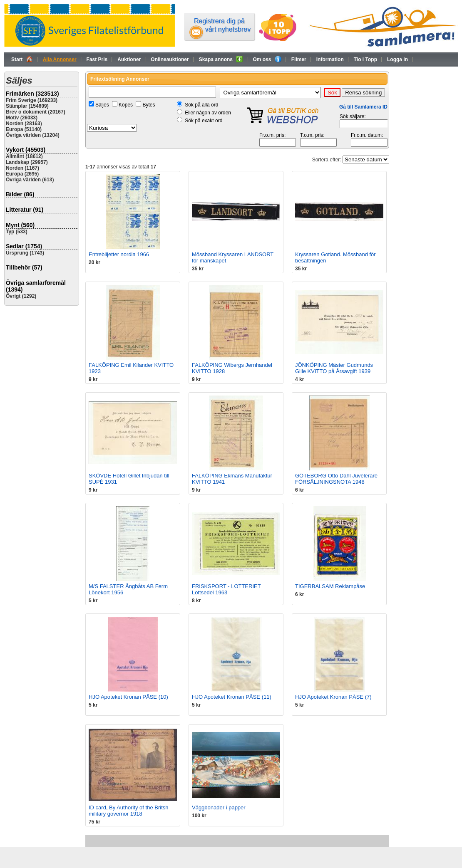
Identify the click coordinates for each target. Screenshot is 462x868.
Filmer (299, 59)
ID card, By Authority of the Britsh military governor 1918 (128, 811)
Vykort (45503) (26, 150)
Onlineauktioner (170, 59)
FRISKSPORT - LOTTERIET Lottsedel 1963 (226, 589)
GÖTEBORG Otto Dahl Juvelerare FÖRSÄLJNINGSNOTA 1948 (336, 479)
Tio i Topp (365, 59)
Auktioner (129, 59)
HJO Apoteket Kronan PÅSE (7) (333, 697)
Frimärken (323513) (32, 94)
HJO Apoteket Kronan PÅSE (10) (128, 697)
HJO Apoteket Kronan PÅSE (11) (232, 697)
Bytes (149, 105)
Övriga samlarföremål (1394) (36, 286)
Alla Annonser (60, 59)
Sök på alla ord (201, 105)
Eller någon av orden (208, 113)
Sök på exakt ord (204, 121)
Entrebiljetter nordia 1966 (119, 254)
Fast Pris (97, 59)
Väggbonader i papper (219, 807)
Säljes (102, 105)
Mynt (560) (20, 225)
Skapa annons (221, 59)
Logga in (397, 59)
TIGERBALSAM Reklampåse (330, 586)
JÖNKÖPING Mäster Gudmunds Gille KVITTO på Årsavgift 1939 (334, 368)
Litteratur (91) (25, 210)
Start (22, 59)
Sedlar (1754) (24, 246)
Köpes (126, 105)
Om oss (267, 59)
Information (330, 59)
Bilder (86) (20, 194)
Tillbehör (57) (24, 267)
